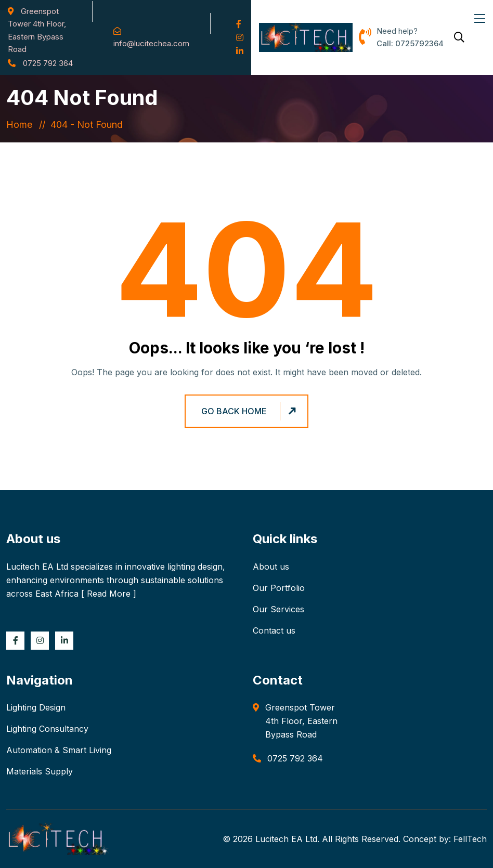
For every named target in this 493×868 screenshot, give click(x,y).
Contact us (274, 630)
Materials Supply (40, 771)
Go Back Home (250, 411)
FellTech (470, 839)
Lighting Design (36, 707)
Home (22, 124)
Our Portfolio (279, 588)
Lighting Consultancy (47, 729)
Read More (109, 594)
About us (271, 567)
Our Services (278, 609)
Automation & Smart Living (59, 750)
